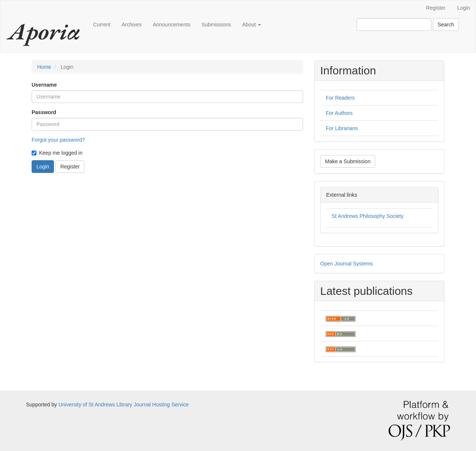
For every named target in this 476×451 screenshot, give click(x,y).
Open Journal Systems (347, 264)
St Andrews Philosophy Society (368, 216)
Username (44, 85)
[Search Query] (394, 25)
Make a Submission (348, 161)
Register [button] (70, 167)
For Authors (339, 113)
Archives (132, 25)
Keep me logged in (57, 153)
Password (44, 112)
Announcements (172, 25)
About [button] (251, 25)
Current (102, 25)
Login (464, 8)
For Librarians (342, 128)
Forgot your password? (58, 140)
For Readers (340, 98)
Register (436, 8)
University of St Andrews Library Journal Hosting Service (123, 405)
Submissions (216, 25)
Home (44, 67)
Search (446, 25)
